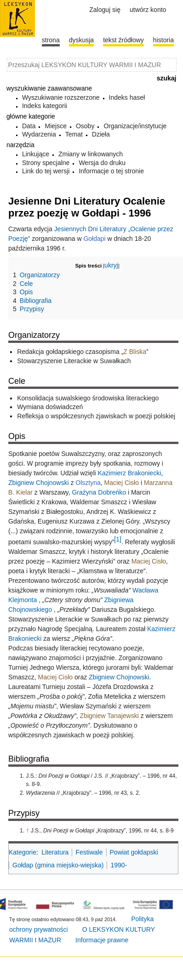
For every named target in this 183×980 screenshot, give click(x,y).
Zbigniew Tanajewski (109, 716)
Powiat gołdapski (134, 852)
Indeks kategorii (45, 106)
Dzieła (101, 134)
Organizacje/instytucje (135, 126)
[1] (118, 539)
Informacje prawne (102, 940)
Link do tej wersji (46, 171)
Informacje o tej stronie (111, 171)
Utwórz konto (148, 10)
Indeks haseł (127, 97)
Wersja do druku (102, 163)
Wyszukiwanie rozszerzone (61, 97)
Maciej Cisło (122, 483)
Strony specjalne (46, 163)
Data (29, 126)
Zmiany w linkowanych (91, 154)
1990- (119, 865)
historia (163, 40)
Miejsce (55, 126)
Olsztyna (88, 483)
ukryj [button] (111, 265)
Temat (74, 134)
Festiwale (89, 852)
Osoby (85, 126)
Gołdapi (94, 239)
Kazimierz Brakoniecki (130, 473)
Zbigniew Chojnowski (39, 483)
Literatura (55, 852)
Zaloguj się (105, 10)
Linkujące (36, 154)
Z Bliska (135, 352)
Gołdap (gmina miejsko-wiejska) (58, 865)
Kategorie (23, 852)
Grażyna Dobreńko (99, 492)
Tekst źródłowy (123, 40)
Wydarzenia (39, 134)
